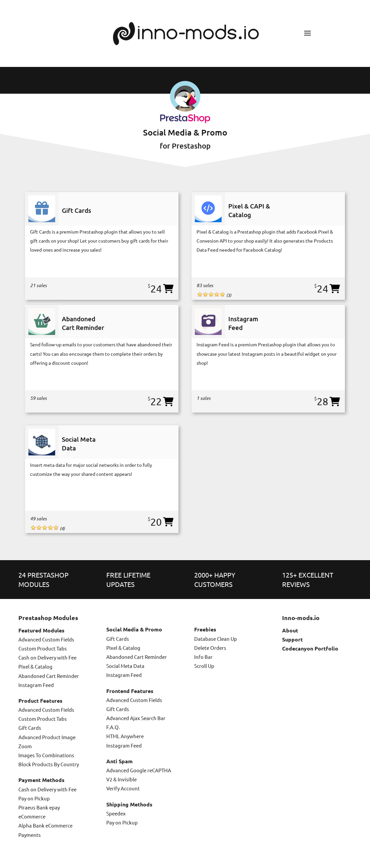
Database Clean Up (216, 639)
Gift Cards (30, 728)
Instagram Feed (36, 685)
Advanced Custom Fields (46, 639)
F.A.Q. (113, 727)
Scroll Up (204, 666)
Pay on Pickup (34, 798)
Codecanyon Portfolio (310, 648)
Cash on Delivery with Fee (47, 657)
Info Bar (203, 657)
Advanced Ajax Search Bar (136, 718)
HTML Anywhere (125, 736)
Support (292, 639)
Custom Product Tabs (43, 648)
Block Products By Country (49, 764)
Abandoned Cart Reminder (49, 676)
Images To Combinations (46, 755)
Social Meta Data (125, 666)
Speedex (116, 813)
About (290, 630)
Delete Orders (210, 648)
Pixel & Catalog (35, 666)
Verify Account (123, 788)
